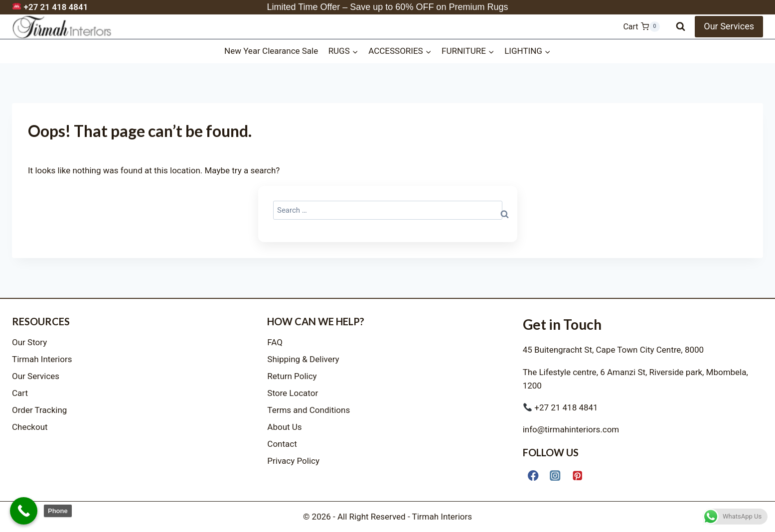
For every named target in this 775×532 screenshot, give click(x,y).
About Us (284, 427)
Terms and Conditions (309, 410)
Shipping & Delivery (303, 359)
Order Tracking (39, 410)
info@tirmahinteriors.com (571, 429)
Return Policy (292, 376)
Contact (282, 444)
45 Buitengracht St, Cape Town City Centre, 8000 (613, 350)
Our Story (29, 342)
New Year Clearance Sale (271, 51)
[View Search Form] (681, 27)
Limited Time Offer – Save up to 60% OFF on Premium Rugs (388, 7)
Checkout (30, 427)
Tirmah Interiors (42, 359)
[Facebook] (534, 475)
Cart (20, 393)
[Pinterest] (577, 475)
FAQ (275, 342)
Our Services (729, 26)
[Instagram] (555, 475)
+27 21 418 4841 (50, 7)
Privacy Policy (293, 461)
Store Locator (293, 393)
